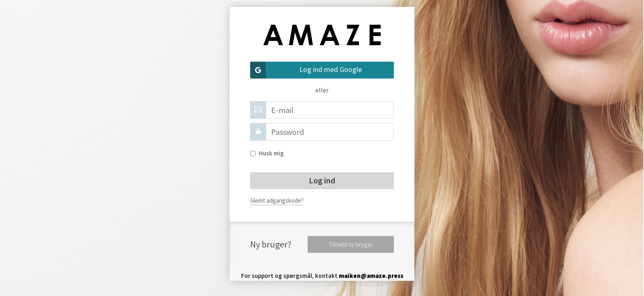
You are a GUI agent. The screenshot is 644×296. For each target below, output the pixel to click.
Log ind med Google (306, 70)
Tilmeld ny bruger (351, 244)
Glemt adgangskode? (277, 200)
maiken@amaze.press (371, 276)
